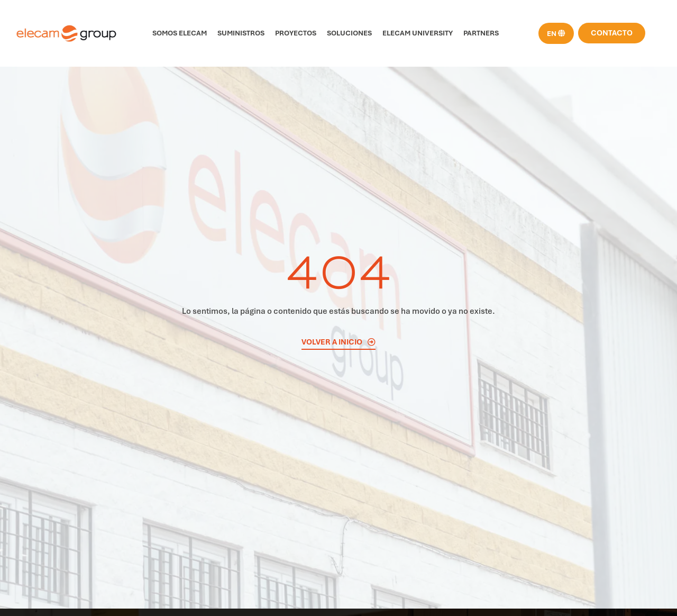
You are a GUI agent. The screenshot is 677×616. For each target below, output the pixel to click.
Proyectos (296, 33)
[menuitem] (556, 33)
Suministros (241, 33)
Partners (481, 33)
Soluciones (349, 33)
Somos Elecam (180, 33)
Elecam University (418, 33)
